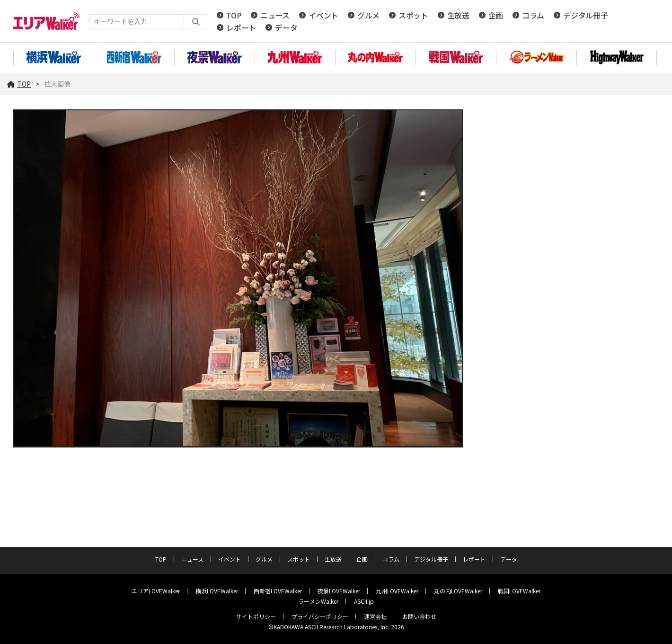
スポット (413, 15)
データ (286, 27)
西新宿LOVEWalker (278, 591)
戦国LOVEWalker (519, 591)
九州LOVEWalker (397, 591)
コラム (533, 15)
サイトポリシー (256, 616)
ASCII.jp (364, 601)
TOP (234, 15)
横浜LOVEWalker (217, 591)
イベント (323, 15)
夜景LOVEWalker (339, 591)
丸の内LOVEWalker (458, 591)
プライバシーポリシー (320, 616)
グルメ (368, 15)
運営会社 (375, 616)
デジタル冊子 (585, 15)
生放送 (458, 15)
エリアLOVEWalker (156, 591)
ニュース (275, 15)
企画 (496, 15)
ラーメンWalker (318, 601)
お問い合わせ (419, 616)
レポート (241, 27)
